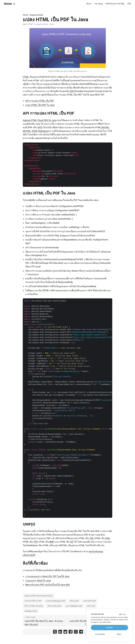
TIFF (36, 542)
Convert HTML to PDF (33, 601)
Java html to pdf (89, 601)
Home (8, 4)
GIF (72, 542)
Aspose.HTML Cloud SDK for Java (40, 120)
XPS (40, 127)
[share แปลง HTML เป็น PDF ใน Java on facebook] (71, 632)
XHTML (106, 127)
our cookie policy (105, 622)
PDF (72, 91)
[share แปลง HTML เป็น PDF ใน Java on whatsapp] (76, 632)
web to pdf (91, 606)
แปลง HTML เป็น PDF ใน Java (40, 105)
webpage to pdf (31, 611)
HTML (26, 77)
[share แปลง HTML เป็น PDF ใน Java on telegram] (81, 632)
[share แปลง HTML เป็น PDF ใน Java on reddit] (65, 632)
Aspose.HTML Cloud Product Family (39, 596)
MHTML (27, 131)
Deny (119, 634)
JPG (91, 538)
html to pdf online (54, 606)
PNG (108, 538)
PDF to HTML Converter (34, 606)
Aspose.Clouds (36, 15)
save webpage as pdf (74, 606)
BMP (52, 542)
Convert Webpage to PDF (56, 601)
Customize (100, 634)
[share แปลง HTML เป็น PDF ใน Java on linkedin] (60, 632)
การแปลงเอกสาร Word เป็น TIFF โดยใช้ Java (47, 576)
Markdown (44, 131)
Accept (110, 628)
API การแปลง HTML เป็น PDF (40, 101)
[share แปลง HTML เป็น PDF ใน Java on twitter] (55, 632)
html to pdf (74, 601)
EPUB (34, 131)
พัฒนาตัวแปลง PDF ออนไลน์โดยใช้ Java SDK (47, 585)
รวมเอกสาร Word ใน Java (38, 581)
